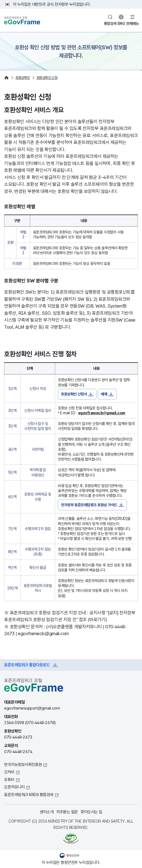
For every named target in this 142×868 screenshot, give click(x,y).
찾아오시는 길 (91, 812)
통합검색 (110, 24)
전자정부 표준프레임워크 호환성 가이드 (89, 505)
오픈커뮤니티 (14, 787)
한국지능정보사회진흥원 (23, 764)
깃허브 (9, 772)
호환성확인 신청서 (74, 394)
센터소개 (47, 812)
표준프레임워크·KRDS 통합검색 (29, 795)
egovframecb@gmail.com (102, 413)
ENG (121, 24)
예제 (104, 394)
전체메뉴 (132, 24)
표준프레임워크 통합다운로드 (27, 665)
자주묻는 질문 (67, 812)
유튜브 (9, 779)
